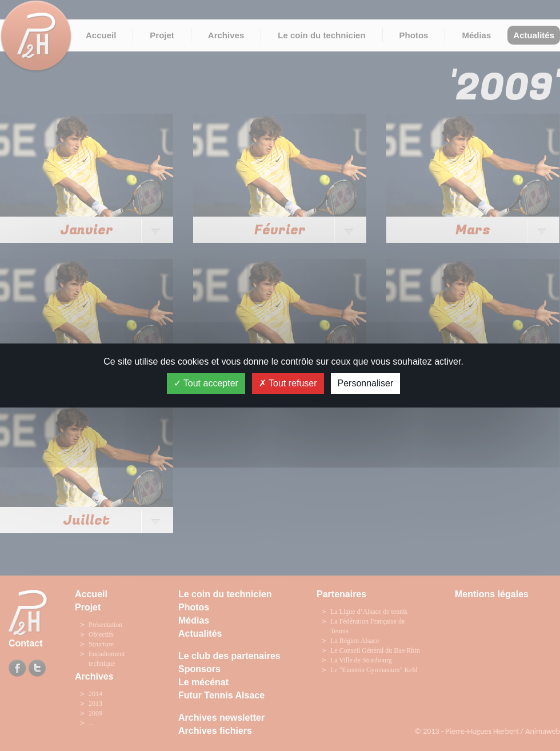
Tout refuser (288, 383)
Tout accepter (206, 383)
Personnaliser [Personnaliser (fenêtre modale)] (366, 383)
